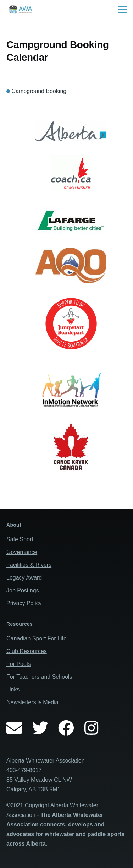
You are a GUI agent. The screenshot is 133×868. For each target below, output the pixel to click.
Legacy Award (24, 578)
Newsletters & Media (32, 702)
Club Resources (27, 651)
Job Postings (23, 590)
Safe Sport (20, 539)
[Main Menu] (122, 10)
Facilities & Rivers (29, 565)
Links (13, 690)
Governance (22, 552)
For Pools (18, 664)
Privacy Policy (24, 603)
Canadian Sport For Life (37, 638)
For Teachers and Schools (39, 677)
